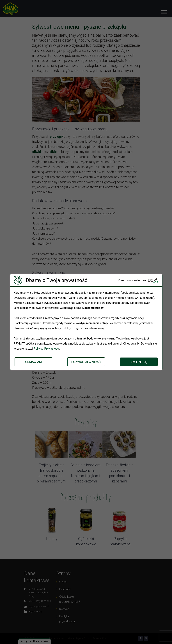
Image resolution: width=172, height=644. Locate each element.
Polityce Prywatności (47, 349)
